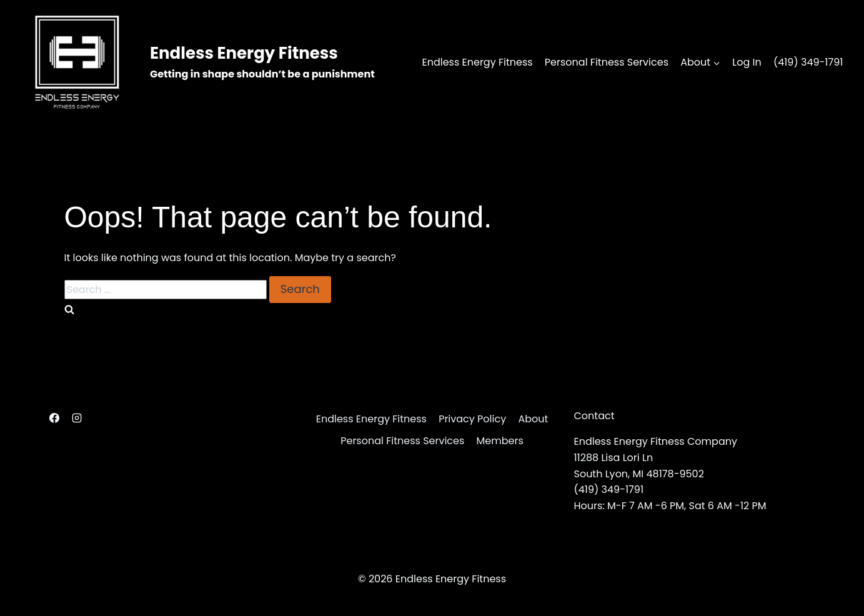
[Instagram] (77, 418)
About (533, 419)
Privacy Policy (472, 419)
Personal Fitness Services (607, 62)
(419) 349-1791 (808, 62)
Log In (747, 62)
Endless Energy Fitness (477, 62)
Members (500, 441)
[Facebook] (54, 418)
